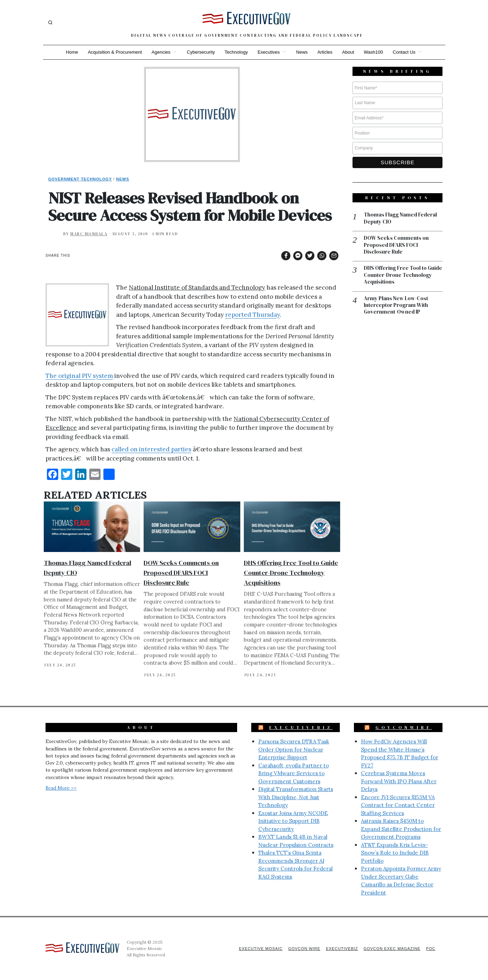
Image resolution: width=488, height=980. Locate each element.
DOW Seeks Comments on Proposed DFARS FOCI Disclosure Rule (181, 573)
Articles (325, 52)
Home (71, 52)
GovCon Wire (303, 949)
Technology (236, 52)
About (349, 52)
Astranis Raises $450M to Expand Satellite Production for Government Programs (401, 829)
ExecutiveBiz (301, 727)
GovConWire (404, 727)
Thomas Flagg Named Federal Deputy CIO (400, 218)
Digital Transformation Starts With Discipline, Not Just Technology (296, 797)
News (302, 52)
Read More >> (61, 788)
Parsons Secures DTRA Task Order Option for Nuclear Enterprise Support (294, 749)
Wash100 (374, 52)
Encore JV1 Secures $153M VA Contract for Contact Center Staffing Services (398, 805)
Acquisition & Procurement (114, 52)
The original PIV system (79, 376)
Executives (269, 52)
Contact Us (405, 52)
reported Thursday (252, 315)
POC (431, 949)
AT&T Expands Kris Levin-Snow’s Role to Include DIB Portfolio (395, 853)
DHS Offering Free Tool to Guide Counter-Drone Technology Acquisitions (291, 573)
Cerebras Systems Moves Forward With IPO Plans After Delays (399, 781)
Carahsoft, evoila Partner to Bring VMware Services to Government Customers (294, 773)
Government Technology (80, 179)
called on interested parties (151, 449)
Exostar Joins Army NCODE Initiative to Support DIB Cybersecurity (293, 821)
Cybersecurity (201, 52)
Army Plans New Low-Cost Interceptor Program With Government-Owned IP (396, 306)
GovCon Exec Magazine (392, 949)
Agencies (160, 52)
